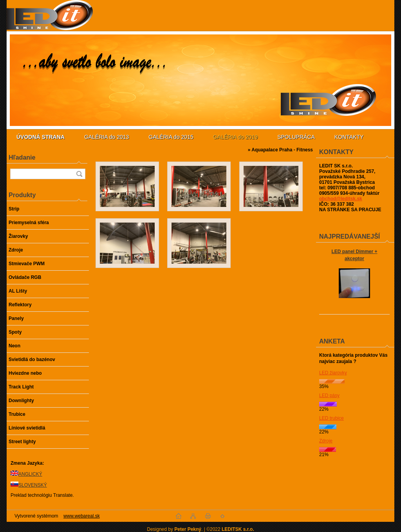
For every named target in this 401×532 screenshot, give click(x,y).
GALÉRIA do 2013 (107, 137)
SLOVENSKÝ (33, 485)
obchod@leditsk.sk (341, 199)
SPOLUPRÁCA (296, 137)
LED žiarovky (333, 373)
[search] (79, 174)
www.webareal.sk (82, 516)
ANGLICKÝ (30, 474)
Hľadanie (22, 157)
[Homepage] (41, 137)
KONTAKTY (349, 137)
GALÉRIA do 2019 (235, 137)
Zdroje (326, 441)
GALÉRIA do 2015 (171, 137)
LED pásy (329, 395)
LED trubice (331, 418)
